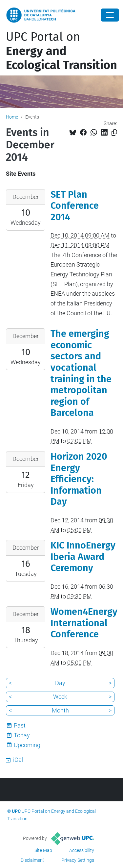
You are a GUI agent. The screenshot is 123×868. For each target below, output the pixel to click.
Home (12, 117)
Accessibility (82, 850)
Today (22, 735)
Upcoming (27, 745)
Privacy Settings (78, 860)
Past (20, 725)
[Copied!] (114, 133)
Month (60, 710)
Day (60, 683)
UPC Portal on (61, 51)
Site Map (43, 850)
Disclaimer (31, 860)
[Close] (110, 15)
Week (60, 697)
